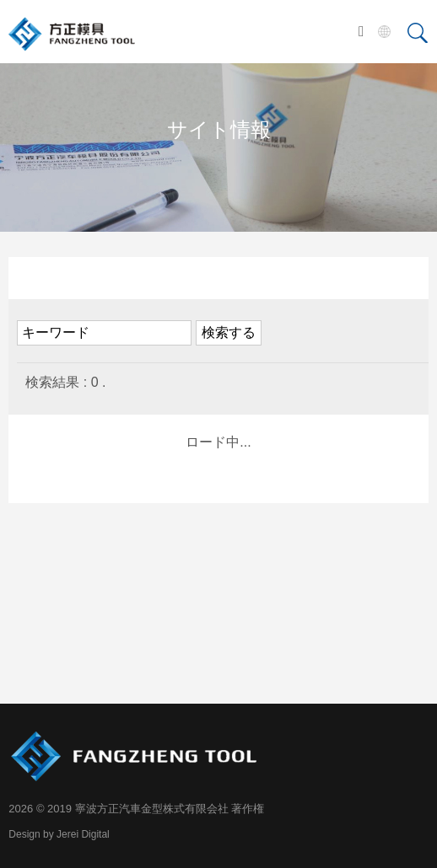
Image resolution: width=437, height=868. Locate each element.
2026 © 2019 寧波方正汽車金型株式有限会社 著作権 (136, 809)
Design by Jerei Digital (59, 834)
